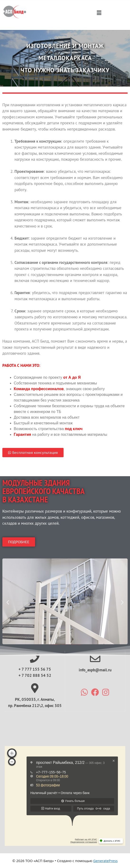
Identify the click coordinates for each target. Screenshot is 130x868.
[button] (99, 13)
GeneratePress (105, 861)
